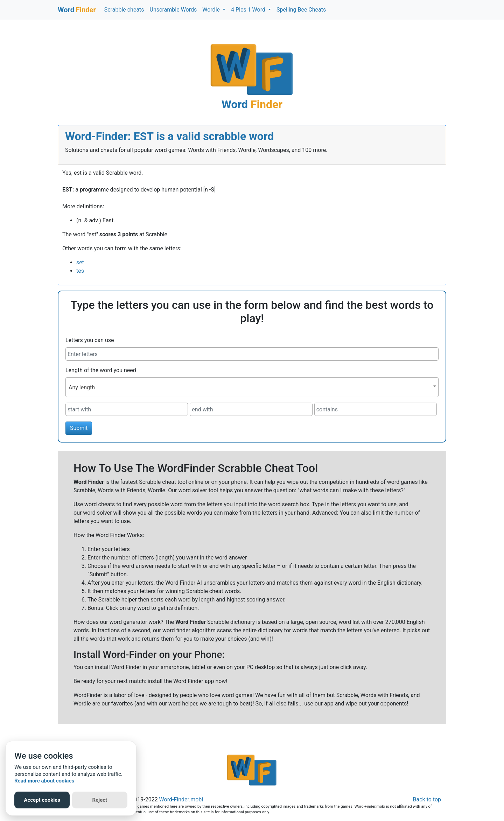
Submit (79, 428)
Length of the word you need (101, 370)
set (80, 262)
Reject (100, 800)
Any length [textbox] (82, 387)
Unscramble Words (173, 10)
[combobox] (252, 387)
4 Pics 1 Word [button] (249, 10)
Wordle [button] (212, 10)
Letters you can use (90, 340)
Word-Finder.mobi (181, 799)
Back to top (427, 799)
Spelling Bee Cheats (301, 10)
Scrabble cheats (124, 10)
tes (80, 271)
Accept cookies (42, 800)
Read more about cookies (44, 781)
